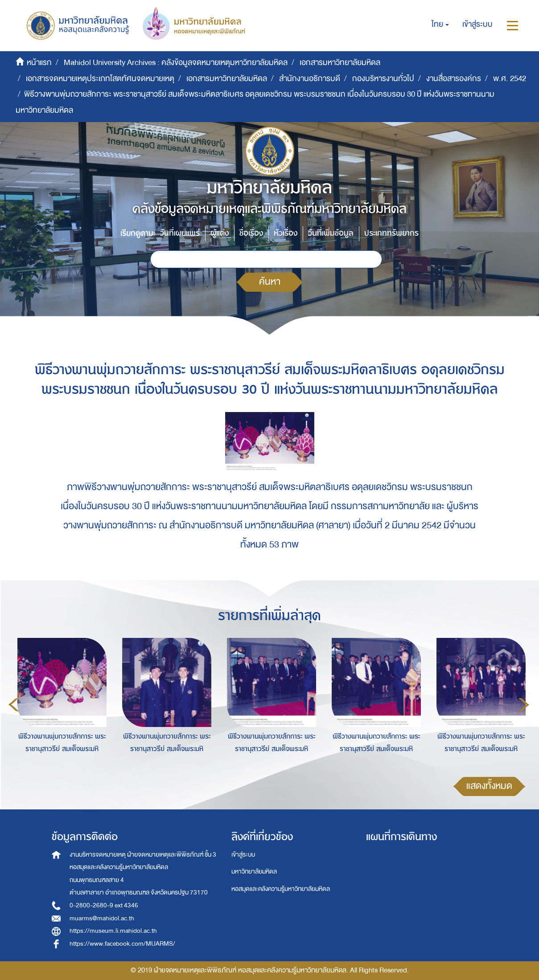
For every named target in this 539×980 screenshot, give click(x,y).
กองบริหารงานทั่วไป (383, 79)
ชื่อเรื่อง (251, 233)
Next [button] (524, 705)
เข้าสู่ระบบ (243, 855)
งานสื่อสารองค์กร (454, 79)
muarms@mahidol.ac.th (102, 918)
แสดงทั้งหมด (489, 786)
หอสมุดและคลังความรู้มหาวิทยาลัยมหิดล (281, 889)
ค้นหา (270, 282)
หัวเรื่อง (286, 233)
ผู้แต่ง (220, 233)
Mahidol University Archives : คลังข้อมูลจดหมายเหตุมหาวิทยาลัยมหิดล (176, 63)
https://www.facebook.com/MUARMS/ (122, 944)
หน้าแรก (39, 63)
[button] (440, 24)
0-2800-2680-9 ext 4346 (104, 905)
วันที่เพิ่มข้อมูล (331, 233)
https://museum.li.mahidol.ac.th (113, 931)
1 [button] (249, 769)
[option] (60, 703)
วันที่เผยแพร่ (180, 233)
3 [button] (276, 769)
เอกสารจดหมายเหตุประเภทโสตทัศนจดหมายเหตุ (100, 79)
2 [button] (262, 769)
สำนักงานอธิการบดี (310, 79)
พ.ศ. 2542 (510, 79)
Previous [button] (14, 705)
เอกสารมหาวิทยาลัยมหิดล (340, 63)
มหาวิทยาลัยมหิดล (254, 872)
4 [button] (289, 769)
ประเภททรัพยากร (391, 233)
